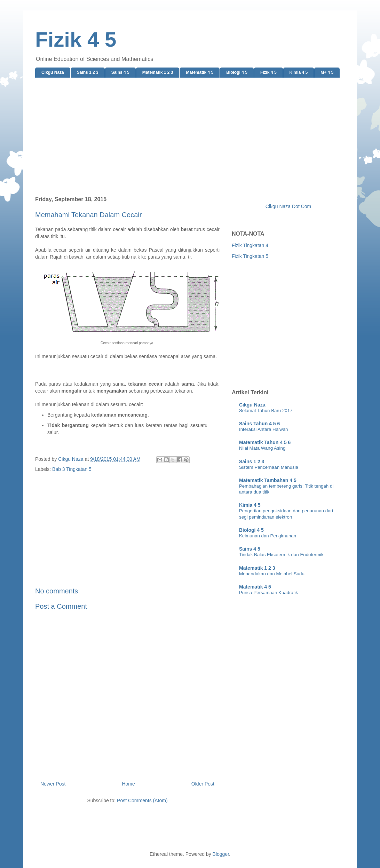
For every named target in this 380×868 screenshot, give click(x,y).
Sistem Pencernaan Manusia (269, 467)
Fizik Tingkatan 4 (250, 245)
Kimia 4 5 (299, 72)
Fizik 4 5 (76, 40)
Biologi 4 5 (237, 72)
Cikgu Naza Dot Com (288, 206)
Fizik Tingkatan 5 (250, 256)
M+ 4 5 (327, 72)
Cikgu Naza (53, 72)
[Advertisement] (190, 137)
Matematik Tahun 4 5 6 (265, 442)
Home (128, 784)
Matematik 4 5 (200, 72)
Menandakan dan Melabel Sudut (272, 574)
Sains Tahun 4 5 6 (259, 424)
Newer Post (53, 784)
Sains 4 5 (120, 72)
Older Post (203, 784)
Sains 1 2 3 (88, 72)
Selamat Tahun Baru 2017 (266, 411)
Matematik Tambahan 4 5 (268, 480)
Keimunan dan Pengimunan (268, 536)
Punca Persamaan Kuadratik (268, 593)
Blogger (221, 854)
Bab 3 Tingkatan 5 (72, 469)
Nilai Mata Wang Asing (262, 448)
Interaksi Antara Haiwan (263, 429)
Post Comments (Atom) (142, 800)
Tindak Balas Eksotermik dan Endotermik (281, 555)
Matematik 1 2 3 (158, 72)
